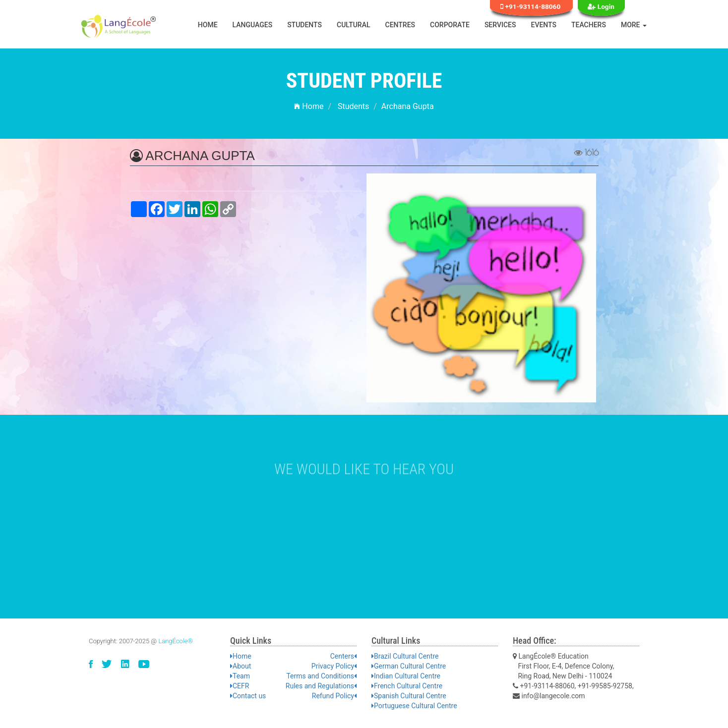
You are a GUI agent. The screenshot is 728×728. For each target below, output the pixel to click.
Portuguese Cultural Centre (414, 706)
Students (304, 25)
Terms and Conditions (321, 676)
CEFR (240, 686)
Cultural (354, 25)
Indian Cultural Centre (406, 676)
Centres (400, 25)
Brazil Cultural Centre (405, 656)
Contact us (248, 696)
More (634, 25)
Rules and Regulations (321, 686)
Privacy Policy (334, 666)
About (241, 666)
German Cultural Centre (409, 666)
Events (544, 25)
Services (500, 25)
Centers (343, 656)
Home (208, 25)
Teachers (589, 25)
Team (240, 676)
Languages (253, 25)
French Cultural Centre (407, 686)
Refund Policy (334, 696)
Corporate (450, 25)
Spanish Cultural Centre (409, 696)
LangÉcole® (176, 641)
